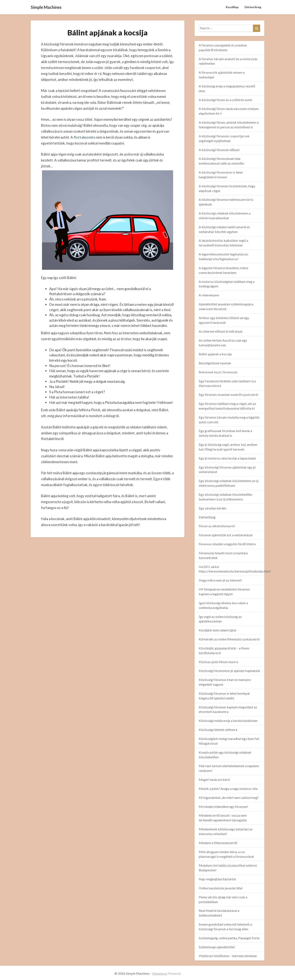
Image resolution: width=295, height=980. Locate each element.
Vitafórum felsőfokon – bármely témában (228, 956)
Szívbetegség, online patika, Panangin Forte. (229, 938)
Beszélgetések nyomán (215, 363)
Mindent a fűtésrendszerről (218, 843)
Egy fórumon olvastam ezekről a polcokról (228, 395)
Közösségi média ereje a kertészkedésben (228, 721)
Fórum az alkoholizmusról (217, 526)
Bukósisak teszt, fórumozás (218, 372)
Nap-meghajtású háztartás (217, 879)
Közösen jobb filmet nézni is (218, 662)
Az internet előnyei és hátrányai (221, 331)
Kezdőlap (232, 7)
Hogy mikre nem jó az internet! (220, 580)
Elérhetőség (253, 7)
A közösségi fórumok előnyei (219, 150)
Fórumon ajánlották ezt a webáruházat (226, 535)
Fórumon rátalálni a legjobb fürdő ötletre (227, 544)
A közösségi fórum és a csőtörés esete (225, 100)
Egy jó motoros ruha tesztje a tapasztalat (227, 458)
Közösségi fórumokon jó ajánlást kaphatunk (229, 671)
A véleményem (209, 295)
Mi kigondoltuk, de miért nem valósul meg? (229, 798)
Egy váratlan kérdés (213, 508)
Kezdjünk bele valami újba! (218, 630)
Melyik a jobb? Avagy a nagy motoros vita (228, 789)
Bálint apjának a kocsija (215, 354)
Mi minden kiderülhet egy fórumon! (223, 807)
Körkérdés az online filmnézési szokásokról (229, 639)
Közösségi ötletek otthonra (218, 730)
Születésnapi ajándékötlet (217, 947)
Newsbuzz (160, 973)
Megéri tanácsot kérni (214, 780)
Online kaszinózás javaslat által (221, 888)
